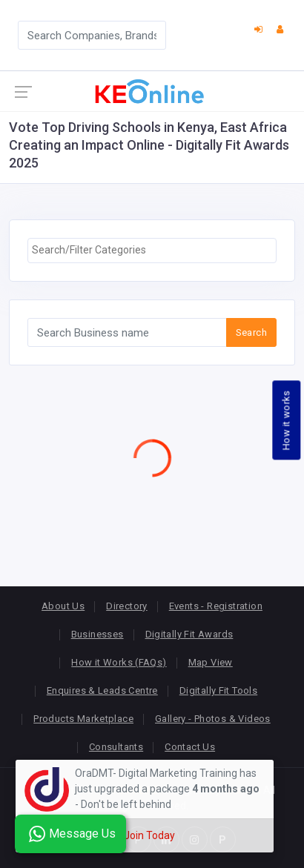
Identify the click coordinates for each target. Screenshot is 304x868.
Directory (127, 606)
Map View (211, 662)
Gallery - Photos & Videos (213, 719)
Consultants (116, 747)
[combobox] (152, 251)
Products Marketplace (83, 719)
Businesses (98, 634)
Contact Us (190, 747)
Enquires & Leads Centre (102, 690)
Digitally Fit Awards (189, 634)
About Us (63, 606)
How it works (287, 420)
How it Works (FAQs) (119, 662)
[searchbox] (152, 250)
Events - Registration (216, 606)
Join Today (149, 835)
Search (251, 332)
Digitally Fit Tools (218, 690)
